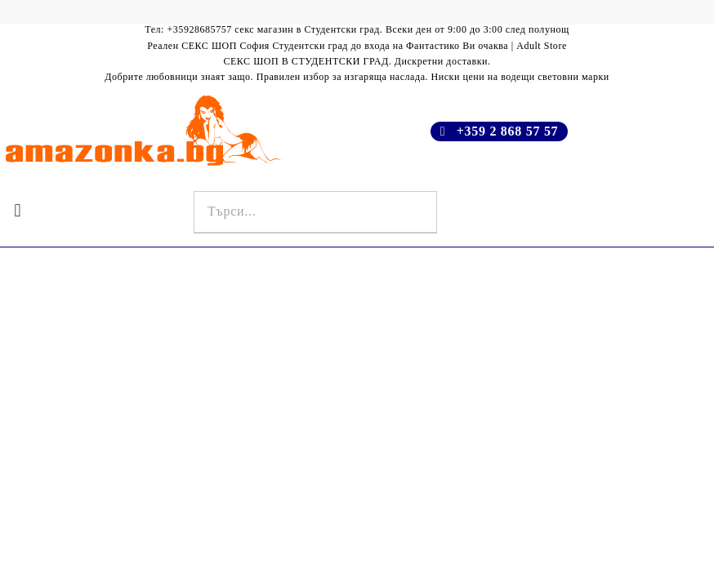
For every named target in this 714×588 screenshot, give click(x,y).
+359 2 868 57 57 (508, 131)
